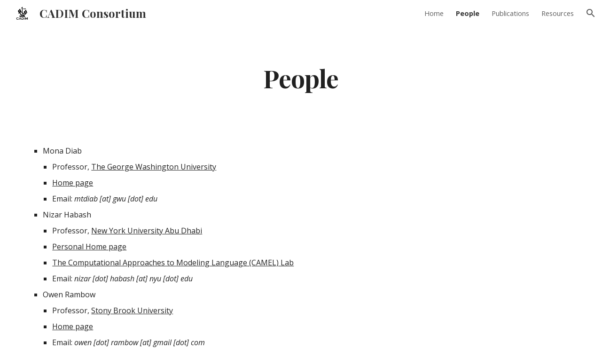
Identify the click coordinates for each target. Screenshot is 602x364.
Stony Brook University (132, 310)
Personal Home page (89, 247)
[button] (591, 13)
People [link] (468, 13)
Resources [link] (558, 13)
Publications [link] (510, 13)
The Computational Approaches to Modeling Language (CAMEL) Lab (173, 263)
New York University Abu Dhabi (147, 231)
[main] (301, 78)
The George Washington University (154, 167)
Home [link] (434, 13)
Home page (73, 183)
